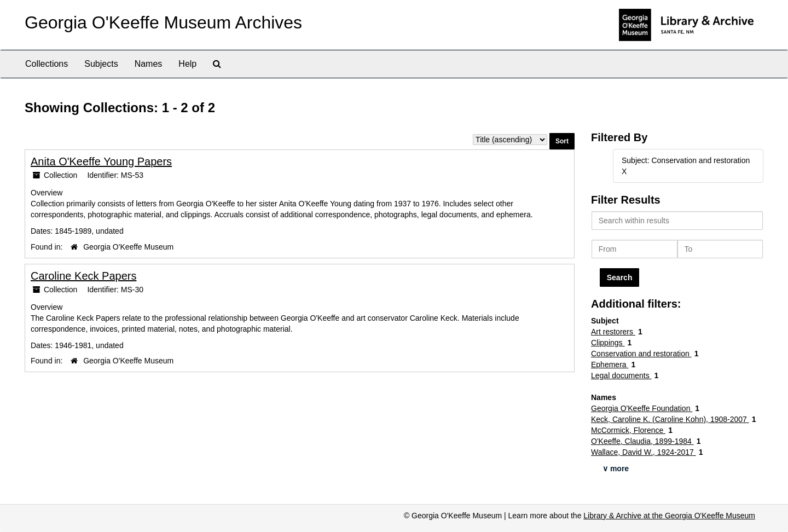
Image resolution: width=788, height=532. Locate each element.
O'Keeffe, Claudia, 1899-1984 (642, 441)
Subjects (101, 64)
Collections (47, 64)
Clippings (608, 343)
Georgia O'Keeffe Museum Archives (163, 22)
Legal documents (621, 375)
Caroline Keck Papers (83, 276)
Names (149, 64)
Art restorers (613, 332)
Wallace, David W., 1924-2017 (644, 452)
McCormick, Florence (628, 430)
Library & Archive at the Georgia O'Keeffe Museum (669, 516)
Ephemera (610, 365)
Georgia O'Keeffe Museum (128, 247)
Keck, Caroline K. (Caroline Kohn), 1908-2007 (670, 419)
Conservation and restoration (641, 354)
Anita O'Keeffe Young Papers (101, 161)
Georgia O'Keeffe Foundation (642, 408)
